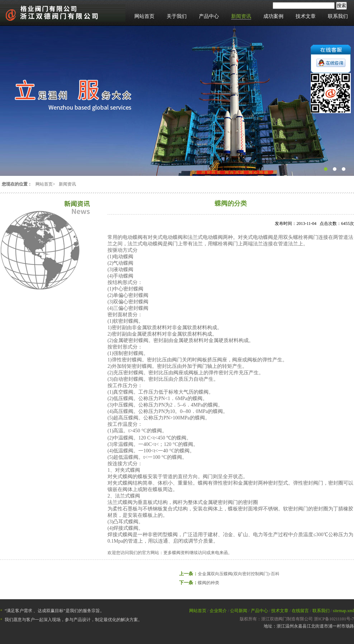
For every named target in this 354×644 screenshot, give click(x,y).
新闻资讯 (241, 16)
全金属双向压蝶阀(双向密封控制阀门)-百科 (239, 574)
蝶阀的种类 (209, 583)
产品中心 (209, 16)
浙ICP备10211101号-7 (334, 619)
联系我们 (338, 16)
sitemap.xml (343, 611)
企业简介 (218, 611)
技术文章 (306, 16)
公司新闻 (239, 611)
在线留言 (300, 611)
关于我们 (177, 16)
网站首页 (144, 16)
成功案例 (273, 16)
